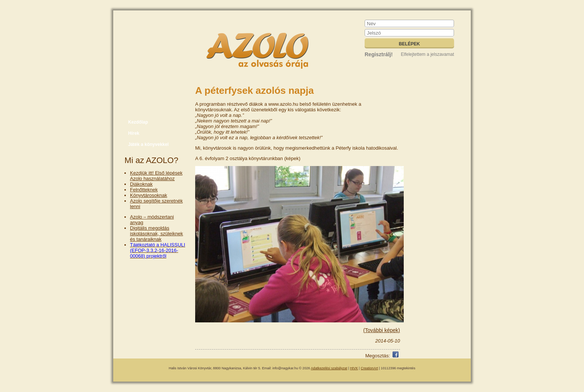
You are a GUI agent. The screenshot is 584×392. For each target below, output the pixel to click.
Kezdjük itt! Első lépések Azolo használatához (156, 176)
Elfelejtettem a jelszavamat (427, 54)
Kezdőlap (138, 122)
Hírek (134, 133)
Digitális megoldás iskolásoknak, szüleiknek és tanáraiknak (156, 234)
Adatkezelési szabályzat (329, 368)
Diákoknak (141, 184)
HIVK (354, 368)
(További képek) (382, 330)
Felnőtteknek (144, 190)
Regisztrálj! (379, 54)
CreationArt (369, 368)
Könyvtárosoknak (149, 195)
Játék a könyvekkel (148, 144)
